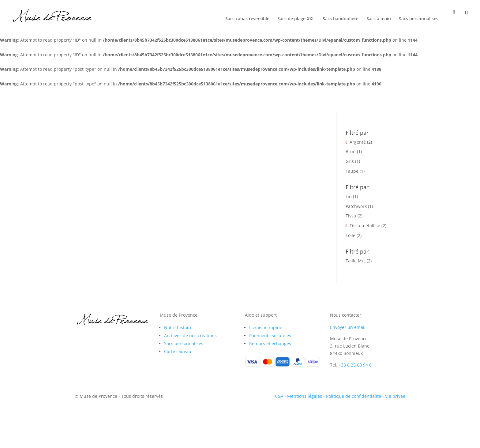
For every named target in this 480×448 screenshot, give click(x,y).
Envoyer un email (348, 327)
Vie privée (395, 396)
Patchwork (356, 206)
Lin (349, 196)
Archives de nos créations (190, 335)
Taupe (352, 171)
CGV (279, 396)
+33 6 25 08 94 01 (356, 365)
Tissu (351, 216)
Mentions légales (305, 396)
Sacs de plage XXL (296, 19)
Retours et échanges (270, 343)
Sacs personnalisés (419, 19)
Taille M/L (356, 261)
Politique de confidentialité (354, 396)
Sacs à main (379, 19)
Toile (351, 235)
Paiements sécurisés (270, 335)
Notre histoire (178, 328)
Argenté (358, 142)
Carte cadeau (178, 351)
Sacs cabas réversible (247, 19)
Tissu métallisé (365, 226)
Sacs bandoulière (341, 19)
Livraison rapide (266, 328)
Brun (351, 151)
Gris (350, 161)
